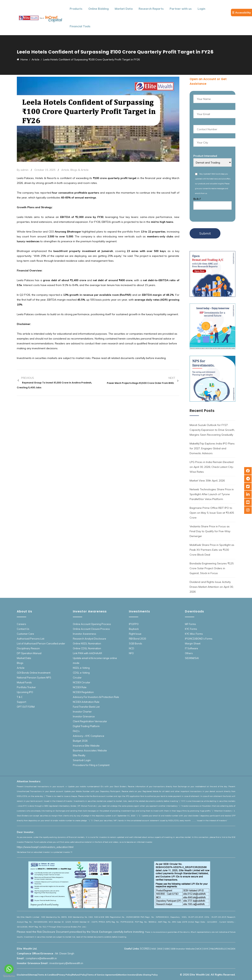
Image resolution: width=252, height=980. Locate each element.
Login (201, 9)
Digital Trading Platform (86, 726)
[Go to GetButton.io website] (9, 976)
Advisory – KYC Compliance (89, 736)
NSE (154, 949)
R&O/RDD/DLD (218, 949)
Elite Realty (79, 755)
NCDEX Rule (80, 687)
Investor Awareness (85, 634)
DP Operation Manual (29, 653)
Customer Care (25, 634)
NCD (132, 648)
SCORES (145, 949)
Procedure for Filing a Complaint (91, 765)
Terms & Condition (47, 975)
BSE (160, 949)
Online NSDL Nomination (87, 643)
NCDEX (232, 949)
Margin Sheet (193, 643)
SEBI (167, 949)
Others (189, 653)
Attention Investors (127, 975)
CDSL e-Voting (81, 673)
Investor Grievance (84, 716)
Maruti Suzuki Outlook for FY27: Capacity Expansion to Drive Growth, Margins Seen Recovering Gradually (212, 430)
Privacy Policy (65, 975)
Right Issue (135, 634)
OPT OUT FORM (26, 707)
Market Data (124, 9)
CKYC (206, 949)
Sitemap (33, 975)
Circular (77, 678)
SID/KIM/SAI (192, 658)
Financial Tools (80, 26)
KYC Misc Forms (194, 634)
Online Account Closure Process (91, 629)
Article (65, 170)
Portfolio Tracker (26, 687)
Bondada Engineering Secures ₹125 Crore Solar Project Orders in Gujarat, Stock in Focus (212, 568)
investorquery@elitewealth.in (66, 963)
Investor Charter (82, 712)
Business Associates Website (90, 750)
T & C (20, 697)
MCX (199, 949)
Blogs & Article (79, 170)
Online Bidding (99, 9)
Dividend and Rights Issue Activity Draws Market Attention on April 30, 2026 (212, 587)
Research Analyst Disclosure (89, 639)
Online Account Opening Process (92, 624)
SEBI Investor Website (183, 949)
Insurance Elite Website (86, 746)
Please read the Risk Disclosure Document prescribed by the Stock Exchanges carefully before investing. (81, 932)
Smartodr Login (82, 760)
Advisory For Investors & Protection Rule (96, 697)
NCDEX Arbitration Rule (86, 702)
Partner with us (181, 9)
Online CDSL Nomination (87, 648)
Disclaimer (22, 975)
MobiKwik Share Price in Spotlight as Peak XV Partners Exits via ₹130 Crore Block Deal (212, 550)
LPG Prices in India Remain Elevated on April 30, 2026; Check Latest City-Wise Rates (212, 467)
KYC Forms (191, 629)
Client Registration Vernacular (90, 721)
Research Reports (151, 9)
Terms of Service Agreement (102, 975)
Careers (21, 624)
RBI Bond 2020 (137, 639)
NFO (131, 653)
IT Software (191, 648)
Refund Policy (79, 975)
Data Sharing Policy (147, 975)
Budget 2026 (80, 741)
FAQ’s (76, 731)
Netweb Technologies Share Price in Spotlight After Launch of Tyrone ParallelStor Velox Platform (212, 494)
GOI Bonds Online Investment (34, 673)
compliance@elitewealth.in (41, 958)
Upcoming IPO (25, 692)
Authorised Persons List (31, 639)
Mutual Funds (24, 682)
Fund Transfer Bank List (86, 707)
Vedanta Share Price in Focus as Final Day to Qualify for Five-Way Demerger (210, 531)
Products (76, 9)
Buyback (134, 629)
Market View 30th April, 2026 (207, 481)
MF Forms (190, 624)
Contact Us (23, 629)
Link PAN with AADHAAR (87, 653)
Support (21, 702)
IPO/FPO (134, 624)
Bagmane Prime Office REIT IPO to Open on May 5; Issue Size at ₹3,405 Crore (212, 513)
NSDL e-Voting (81, 668)
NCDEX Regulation (83, 692)
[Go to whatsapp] (9, 969)
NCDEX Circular (82, 682)
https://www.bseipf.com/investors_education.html (45, 847)
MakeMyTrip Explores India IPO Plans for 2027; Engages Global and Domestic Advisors (212, 448)
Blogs (20, 663)
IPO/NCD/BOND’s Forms (199, 639)
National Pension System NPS (34, 678)
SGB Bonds (136, 643)
